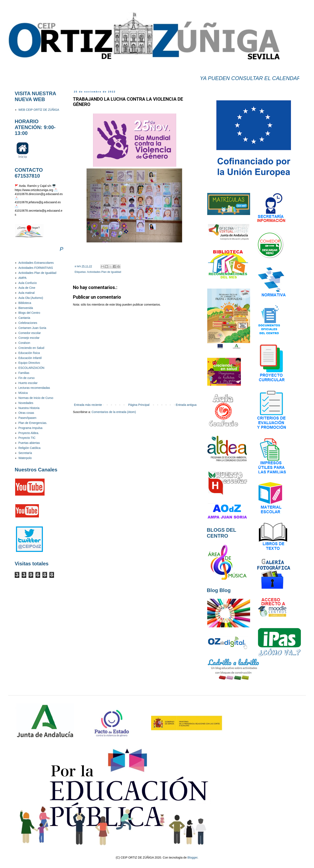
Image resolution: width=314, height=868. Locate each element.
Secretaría (25, 453)
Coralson (24, 343)
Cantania (24, 318)
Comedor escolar (30, 333)
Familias (24, 373)
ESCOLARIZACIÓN (32, 368)
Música (23, 393)
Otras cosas (26, 413)
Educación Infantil (30, 358)
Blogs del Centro (29, 313)
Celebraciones (28, 323)
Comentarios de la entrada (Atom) (114, 412)
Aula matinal (27, 293)
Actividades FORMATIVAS (36, 268)
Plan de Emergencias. (33, 423)
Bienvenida (26, 308)
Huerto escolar (28, 383)
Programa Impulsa (30, 428)
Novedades (26, 403)
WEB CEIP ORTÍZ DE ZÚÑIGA (39, 110)
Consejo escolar (29, 338)
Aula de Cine (27, 288)
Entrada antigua (186, 405)
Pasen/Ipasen (28, 418)
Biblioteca (25, 303)
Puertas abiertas (29, 443)
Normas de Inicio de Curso (36, 398)
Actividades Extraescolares (36, 263)
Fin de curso (27, 378)
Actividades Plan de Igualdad (104, 272)
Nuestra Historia (29, 408)
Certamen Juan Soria (32, 328)
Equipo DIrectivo (29, 363)
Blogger (192, 857)
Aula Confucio (28, 283)
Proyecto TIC (27, 438)
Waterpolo (25, 458)
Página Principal (139, 405)
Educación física (29, 353)
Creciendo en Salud (31, 348)
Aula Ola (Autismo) (31, 298)
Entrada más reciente (88, 405)
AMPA (23, 278)
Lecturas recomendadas (34, 388)
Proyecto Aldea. (29, 433)
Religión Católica (30, 448)
